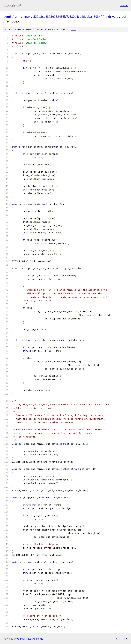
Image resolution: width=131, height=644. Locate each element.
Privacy (30, 639)
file (73, 30)
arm (17, 17)
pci (123, 17)
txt (117, 639)
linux (27, 17)
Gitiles (21, 639)
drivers (113, 17)
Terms (39, 639)
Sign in (124, 5)
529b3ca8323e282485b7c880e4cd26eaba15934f (67, 17)
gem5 (8, 17)
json (125, 639)
